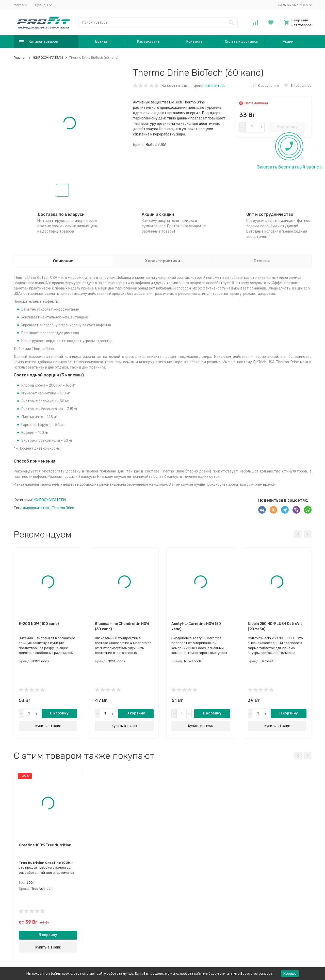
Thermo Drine (63, 508)
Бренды (102, 42)
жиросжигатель (37, 508)
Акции (288, 42)
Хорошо (290, 974)
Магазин (21, 5)
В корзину (287, 127)
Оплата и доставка (241, 42)
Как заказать (148, 42)
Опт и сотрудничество (270, 214)
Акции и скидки (158, 214)
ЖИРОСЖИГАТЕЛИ (48, 58)
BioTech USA (215, 86)
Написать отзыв (175, 86)
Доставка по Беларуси (61, 214)
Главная (20, 58)
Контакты (195, 42)
